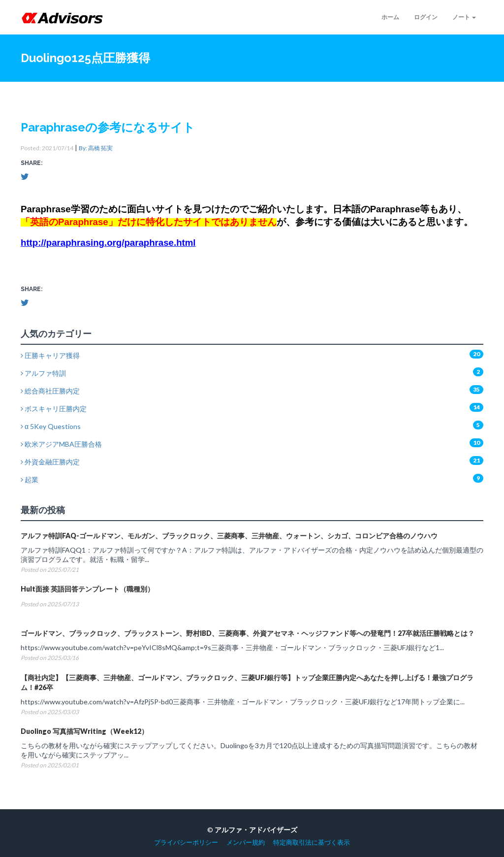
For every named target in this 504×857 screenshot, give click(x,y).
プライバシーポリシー (186, 842)
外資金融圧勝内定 (50, 462)
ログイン (426, 17)
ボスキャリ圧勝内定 (54, 409)
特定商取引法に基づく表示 (312, 842)
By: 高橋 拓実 (96, 148)
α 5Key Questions (51, 426)
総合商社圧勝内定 (50, 391)
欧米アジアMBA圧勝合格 (61, 444)
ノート (464, 17)
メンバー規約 (246, 842)
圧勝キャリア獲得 (50, 355)
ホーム (390, 17)
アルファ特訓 (43, 373)
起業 (30, 479)
